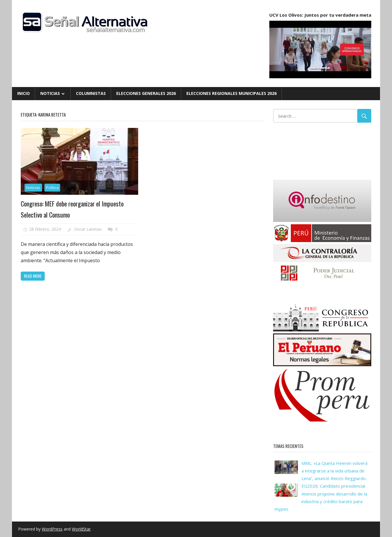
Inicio (24, 93)
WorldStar (81, 529)
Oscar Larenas (88, 229)
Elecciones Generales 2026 (146, 93)
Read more (33, 276)
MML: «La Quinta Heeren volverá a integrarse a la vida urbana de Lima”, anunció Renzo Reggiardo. (334, 471)
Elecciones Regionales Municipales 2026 (231, 93)
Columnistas (91, 93)
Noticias (50, 93)
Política (52, 187)
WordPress (52, 529)
